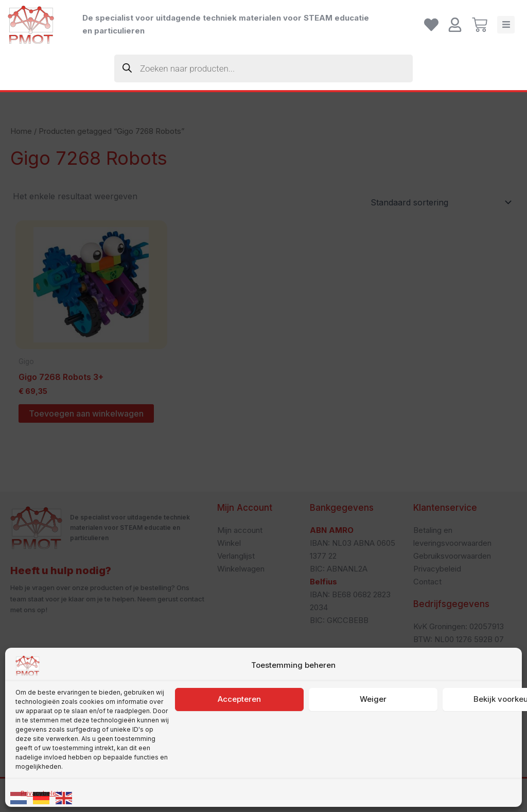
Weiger (373, 713)
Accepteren (239, 713)
